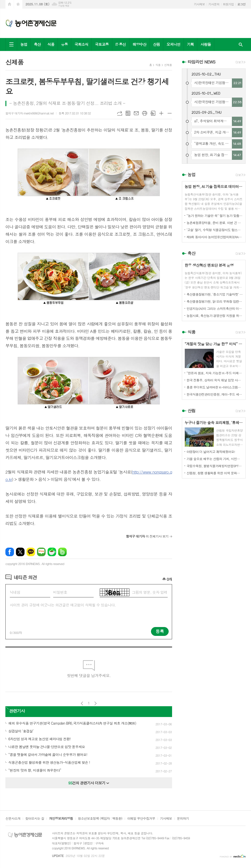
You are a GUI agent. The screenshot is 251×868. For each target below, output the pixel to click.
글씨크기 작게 (170, 113)
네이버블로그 (41, 552)
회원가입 (228, 4)
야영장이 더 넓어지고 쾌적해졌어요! (211, 452)
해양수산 (139, 44)
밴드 (62, 552)
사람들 (206, 44)
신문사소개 (13, 819)
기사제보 (199, 4)
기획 (190, 44)
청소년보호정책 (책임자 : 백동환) (100, 819)
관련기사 (17, 711)
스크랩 (153, 113)
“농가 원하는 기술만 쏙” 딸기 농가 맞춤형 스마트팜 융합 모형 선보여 (215, 216)
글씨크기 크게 (161, 113)
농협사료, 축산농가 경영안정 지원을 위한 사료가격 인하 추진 (215, 316)
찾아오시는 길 (35, 819)
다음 (95, 703)
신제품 (168, 65)
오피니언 (173, 44)
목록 (128, 113)
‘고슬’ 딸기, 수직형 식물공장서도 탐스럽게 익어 (215, 230)
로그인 (241, 4)
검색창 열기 (241, 44)
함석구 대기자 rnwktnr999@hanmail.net (30, 113)
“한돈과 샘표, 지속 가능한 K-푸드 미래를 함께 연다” (215, 373)
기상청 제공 (64, 6)
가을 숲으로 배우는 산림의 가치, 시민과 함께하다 (215, 459)
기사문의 (214, 4)
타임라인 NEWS (201, 62)
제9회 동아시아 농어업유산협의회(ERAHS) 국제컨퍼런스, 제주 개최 (215, 237)
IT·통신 (121, 44)
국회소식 (81, 44)
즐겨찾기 (18, 4)
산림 (156, 44)
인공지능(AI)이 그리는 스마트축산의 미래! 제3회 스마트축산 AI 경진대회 (215, 308)
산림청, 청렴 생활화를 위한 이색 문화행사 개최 (215, 473)
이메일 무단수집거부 (141, 819)
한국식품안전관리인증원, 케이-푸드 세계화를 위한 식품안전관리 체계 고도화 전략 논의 (215, 394)
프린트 (145, 113)
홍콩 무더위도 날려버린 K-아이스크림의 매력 (215, 387)
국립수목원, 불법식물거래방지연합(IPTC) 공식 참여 (215, 466)
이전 (82, 703)
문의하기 (183, 819)
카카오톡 (31, 552)
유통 (64, 44)
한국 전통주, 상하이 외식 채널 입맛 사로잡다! (215, 380)
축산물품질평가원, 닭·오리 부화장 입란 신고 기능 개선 (215, 301)
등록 (160, 631)
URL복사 (120, 113)
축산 (37, 44)
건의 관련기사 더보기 (89, 783)
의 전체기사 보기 (147, 536)
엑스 (20, 552)
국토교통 (102, 44)
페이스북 (10, 552)
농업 (24, 44)
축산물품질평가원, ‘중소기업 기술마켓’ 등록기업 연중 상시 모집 (215, 294)
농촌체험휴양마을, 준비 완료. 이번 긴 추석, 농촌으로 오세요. (215, 223)
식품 (51, 44)
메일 (136, 113)
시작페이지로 (10, 4)
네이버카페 (52, 552)
